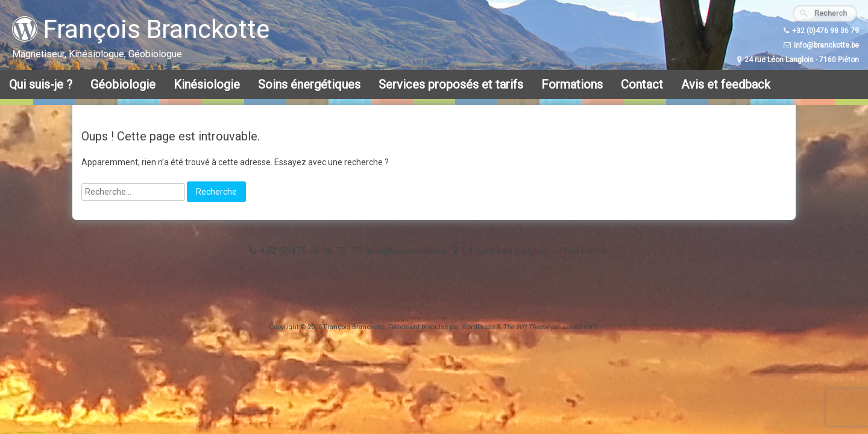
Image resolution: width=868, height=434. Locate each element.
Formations (572, 84)
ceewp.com (580, 327)
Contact (642, 84)
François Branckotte (141, 29)
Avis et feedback (726, 84)
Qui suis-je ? (41, 84)
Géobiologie (123, 84)
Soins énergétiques (309, 84)
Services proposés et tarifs (451, 84)
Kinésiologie (207, 84)
